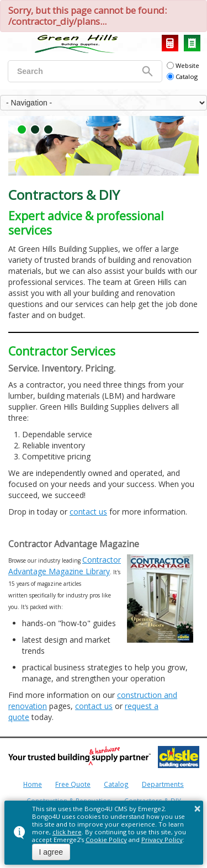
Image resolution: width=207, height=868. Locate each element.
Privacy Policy (162, 840)
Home (33, 784)
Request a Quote (170, 43)
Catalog (192, 43)
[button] (22, 129)
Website (183, 65)
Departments (163, 784)
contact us (88, 512)
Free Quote (73, 784)
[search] (78, 71)
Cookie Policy (106, 840)
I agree (51, 852)
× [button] (198, 808)
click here (67, 832)
